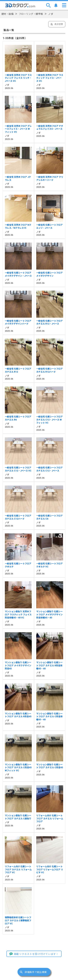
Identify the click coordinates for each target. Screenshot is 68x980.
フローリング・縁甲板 (31, 14)
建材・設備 (8, 14)
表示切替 (58, 24)
